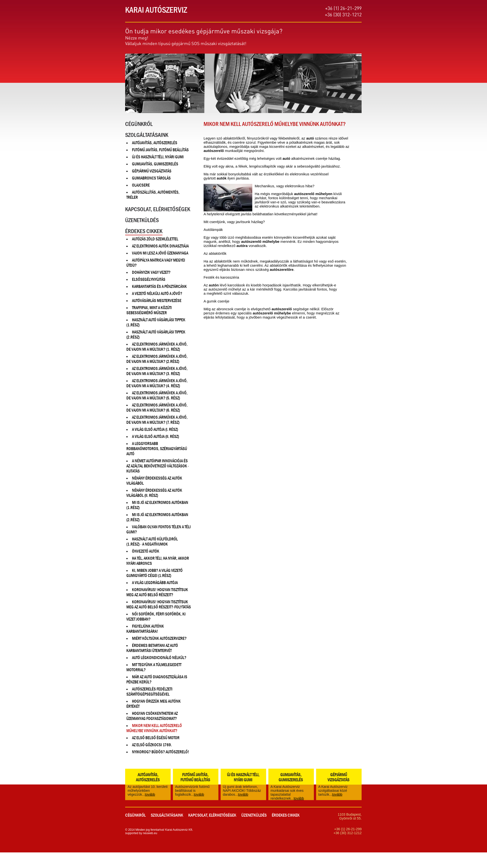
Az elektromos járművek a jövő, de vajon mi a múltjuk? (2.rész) (157, 359)
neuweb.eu (150, 833)
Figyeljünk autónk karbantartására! (145, 629)
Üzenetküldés (142, 220)
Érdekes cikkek (144, 231)
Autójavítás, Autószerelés (155, 143)
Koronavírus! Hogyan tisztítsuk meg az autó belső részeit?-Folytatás (159, 604)
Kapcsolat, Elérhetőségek (158, 209)
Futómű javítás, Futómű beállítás (160, 150)
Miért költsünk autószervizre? (159, 638)
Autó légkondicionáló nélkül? (159, 658)
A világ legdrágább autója (155, 583)
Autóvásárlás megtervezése (157, 301)
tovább (150, 794)
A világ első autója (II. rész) (155, 437)
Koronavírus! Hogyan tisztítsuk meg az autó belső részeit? (157, 592)
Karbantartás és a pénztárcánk (159, 287)
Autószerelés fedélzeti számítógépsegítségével (149, 692)
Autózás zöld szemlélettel (155, 239)
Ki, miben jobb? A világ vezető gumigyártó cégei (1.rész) (155, 573)
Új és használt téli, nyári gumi (158, 157)
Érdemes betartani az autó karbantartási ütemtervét (152, 648)
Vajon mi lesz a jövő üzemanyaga (160, 253)
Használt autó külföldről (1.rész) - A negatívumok (152, 542)
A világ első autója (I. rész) (155, 429)
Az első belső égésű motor (156, 738)
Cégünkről (139, 124)
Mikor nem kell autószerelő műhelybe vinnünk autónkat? (154, 728)
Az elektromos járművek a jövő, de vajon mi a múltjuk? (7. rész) (157, 420)
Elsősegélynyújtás (149, 279)
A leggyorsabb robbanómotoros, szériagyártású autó (157, 449)
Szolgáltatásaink (147, 135)
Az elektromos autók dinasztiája (160, 246)
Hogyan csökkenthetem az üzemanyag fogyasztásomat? (152, 716)
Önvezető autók (146, 551)
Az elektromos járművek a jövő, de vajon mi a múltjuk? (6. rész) (157, 408)
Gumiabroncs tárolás (151, 178)
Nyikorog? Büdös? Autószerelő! (161, 752)
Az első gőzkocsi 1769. (152, 745)
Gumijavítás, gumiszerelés (155, 164)
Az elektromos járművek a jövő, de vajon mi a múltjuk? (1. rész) (157, 347)
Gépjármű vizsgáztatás (152, 171)
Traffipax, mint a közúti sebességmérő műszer (149, 310)
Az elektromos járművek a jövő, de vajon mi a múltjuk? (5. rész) (157, 396)
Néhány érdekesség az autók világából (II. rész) (154, 493)
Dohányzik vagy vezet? (151, 272)
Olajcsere (141, 185)
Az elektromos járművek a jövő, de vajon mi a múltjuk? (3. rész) (157, 371)
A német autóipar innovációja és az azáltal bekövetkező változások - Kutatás (158, 466)
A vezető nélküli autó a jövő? (157, 294)
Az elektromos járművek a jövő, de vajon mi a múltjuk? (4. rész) (157, 383)
